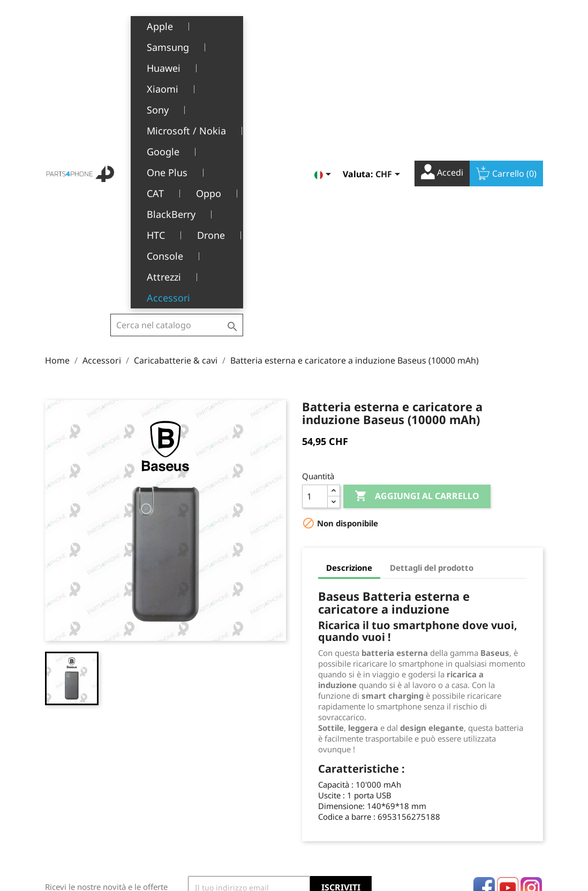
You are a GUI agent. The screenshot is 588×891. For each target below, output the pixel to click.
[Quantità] (315, 272)
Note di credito (329, 768)
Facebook (484, 663)
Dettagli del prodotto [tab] (432, 343)
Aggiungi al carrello (417, 272)
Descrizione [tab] (349, 343)
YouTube (508, 663)
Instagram (531, 663)
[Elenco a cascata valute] (390, 29)
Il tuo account (343, 719)
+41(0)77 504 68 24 (82, 798)
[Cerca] (177, 33)
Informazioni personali (343, 734)
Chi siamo (199, 768)
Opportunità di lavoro (220, 817)
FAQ (189, 800)
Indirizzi (317, 784)
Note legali (201, 734)
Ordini (314, 751)
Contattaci (200, 833)
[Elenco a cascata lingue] (325, 29)
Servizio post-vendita (219, 784)
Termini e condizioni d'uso (229, 751)
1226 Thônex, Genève (85, 783)
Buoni (312, 800)
